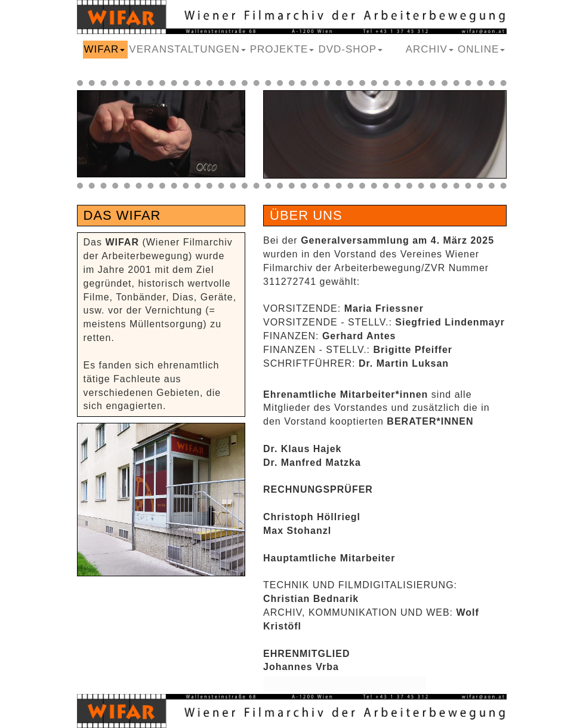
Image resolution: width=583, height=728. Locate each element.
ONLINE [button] (481, 49)
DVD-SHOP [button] (350, 49)
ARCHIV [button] (430, 49)
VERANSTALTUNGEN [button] (187, 49)
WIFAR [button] (105, 49)
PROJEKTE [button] (282, 49)
